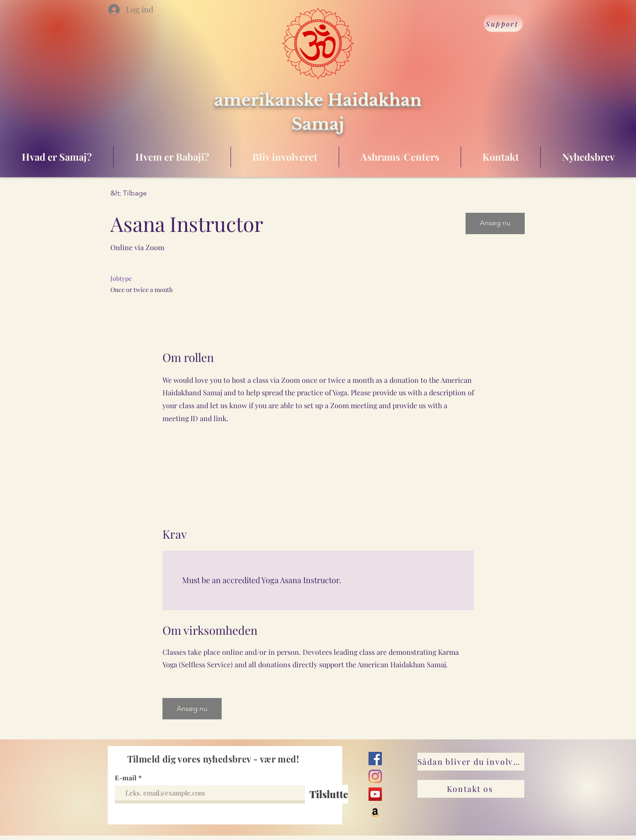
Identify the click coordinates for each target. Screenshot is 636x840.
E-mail (126, 778)
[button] (495, 223)
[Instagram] (375, 776)
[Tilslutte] (329, 794)
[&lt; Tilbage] (142, 193)
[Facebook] (375, 759)
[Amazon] (375, 812)
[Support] (503, 24)
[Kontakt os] (471, 789)
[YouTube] (375, 794)
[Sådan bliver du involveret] (471, 762)
